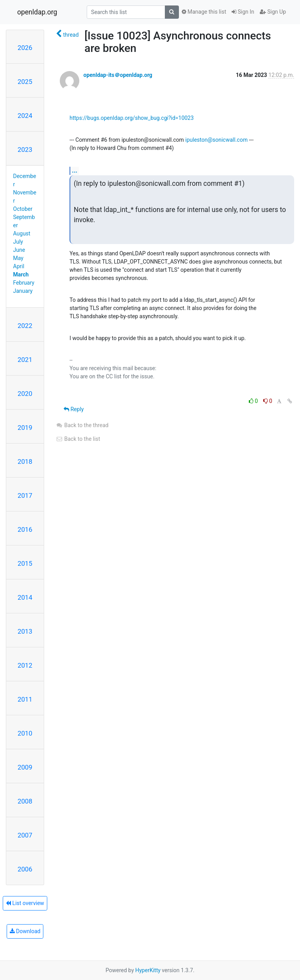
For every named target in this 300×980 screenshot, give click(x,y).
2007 (25, 835)
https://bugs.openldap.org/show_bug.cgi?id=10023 (132, 118)
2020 (25, 394)
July (18, 242)
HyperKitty (148, 970)
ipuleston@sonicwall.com (216, 140)
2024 (25, 116)
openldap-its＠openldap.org (118, 75)
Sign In (243, 12)
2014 (25, 597)
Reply (74, 409)
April (19, 266)
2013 (25, 631)
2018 (25, 461)
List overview (25, 903)
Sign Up (273, 12)
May (18, 258)
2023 (25, 150)
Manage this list (204, 12)
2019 (25, 428)
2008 (25, 801)
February (24, 283)
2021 (25, 360)
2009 (25, 767)
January (23, 291)
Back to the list (78, 439)
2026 (25, 48)
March (21, 274)
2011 (25, 699)
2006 (25, 869)
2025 (25, 82)
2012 (25, 665)
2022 (25, 326)
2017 (25, 495)
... (75, 170)
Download (25, 931)
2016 (25, 529)
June (19, 250)
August (22, 233)
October (23, 209)
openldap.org (37, 12)
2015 (25, 563)
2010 (25, 733)
